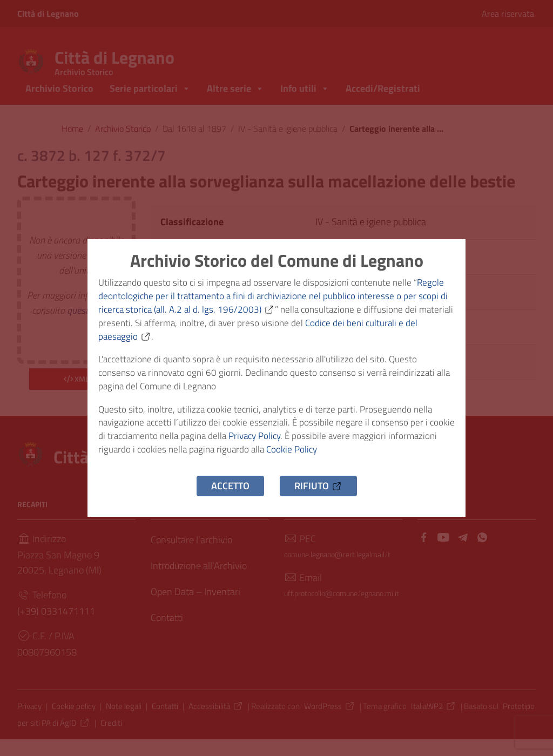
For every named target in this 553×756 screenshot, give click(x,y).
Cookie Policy (351, 458)
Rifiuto (318, 496)
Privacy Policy (291, 443)
